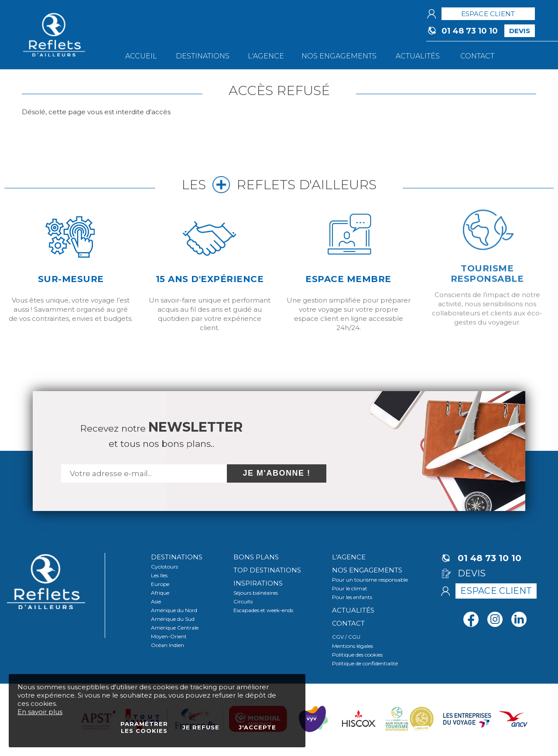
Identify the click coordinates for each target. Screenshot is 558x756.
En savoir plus (40, 712)
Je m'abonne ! (277, 473)
